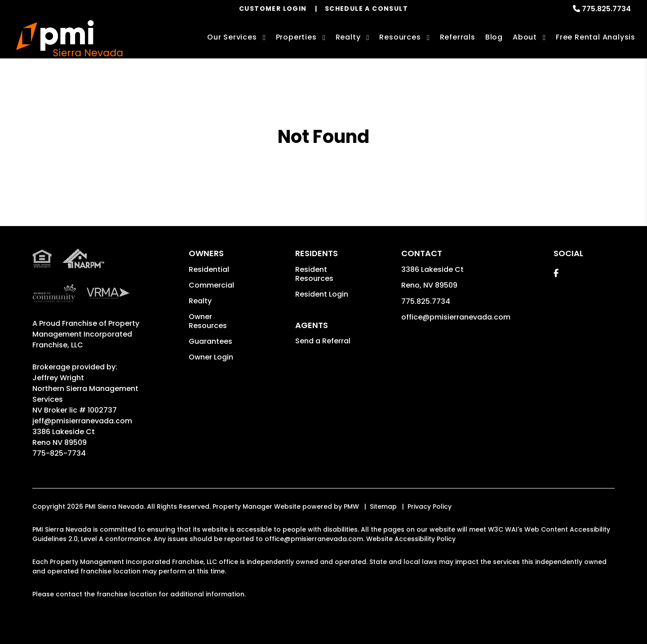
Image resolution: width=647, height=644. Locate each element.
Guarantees (210, 341)
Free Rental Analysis (596, 37)
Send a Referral (323, 341)
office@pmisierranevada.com (456, 317)
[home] (69, 38)
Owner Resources (208, 321)
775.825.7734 (606, 9)
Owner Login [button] (211, 357)
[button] (556, 273)
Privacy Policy (430, 506)
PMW (351, 506)
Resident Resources (314, 274)
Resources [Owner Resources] (400, 37)
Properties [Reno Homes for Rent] (296, 37)
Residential (209, 269)
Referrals (458, 37)
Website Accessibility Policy (411, 539)
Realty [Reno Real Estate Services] (348, 37)
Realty (200, 301)
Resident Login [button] (322, 294)
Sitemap (383, 506)
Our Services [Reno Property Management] (232, 37)
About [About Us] (525, 37)
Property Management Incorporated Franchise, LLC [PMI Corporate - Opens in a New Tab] (86, 334)
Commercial (211, 285)
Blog (494, 37)
